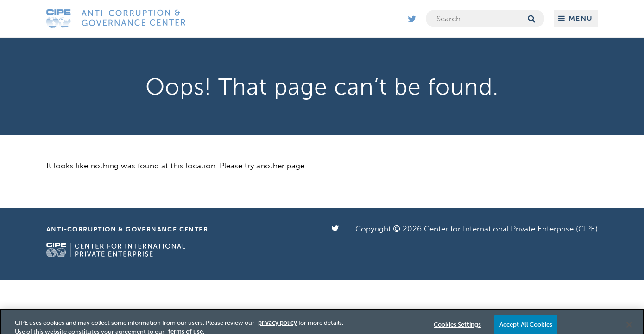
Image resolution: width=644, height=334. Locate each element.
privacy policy (278, 325)
